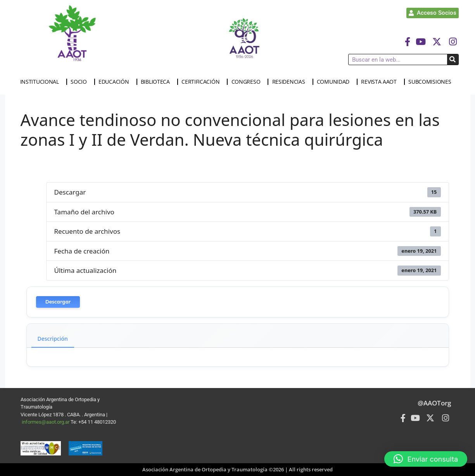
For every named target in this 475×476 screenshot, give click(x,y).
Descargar (58, 302)
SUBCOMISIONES (432, 82)
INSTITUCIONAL (41, 82)
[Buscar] (453, 59)
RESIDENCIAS (291, 82)
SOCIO (81, 82)
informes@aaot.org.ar (46, 422)
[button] (426, 459)
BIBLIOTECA (157, 82)
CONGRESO (248, 82)
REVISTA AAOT (381, 82)
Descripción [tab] (53, 339)
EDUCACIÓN (116, 82)
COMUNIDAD (335, 82)
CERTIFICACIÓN (202, 82)
